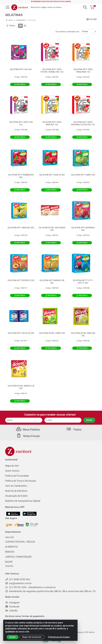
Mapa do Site (12, 466)
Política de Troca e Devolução (21, 481)
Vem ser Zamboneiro (16, 486)
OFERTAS (9, 566)
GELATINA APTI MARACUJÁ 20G (52, 282)
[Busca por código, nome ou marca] (55, 7)
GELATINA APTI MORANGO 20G (83, 229)
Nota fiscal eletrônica (16, 491)
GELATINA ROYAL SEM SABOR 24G (52, 229)
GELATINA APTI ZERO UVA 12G (21, 123)
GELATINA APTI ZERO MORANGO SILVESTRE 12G (83, 123)
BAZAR (9, 562)
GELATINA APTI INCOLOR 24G (21, 333)
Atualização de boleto (16, 496)
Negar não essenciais (32, 639)
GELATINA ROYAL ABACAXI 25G (83, 334)
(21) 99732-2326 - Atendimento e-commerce (30, 587)
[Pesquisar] (85, 7)
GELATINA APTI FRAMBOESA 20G (21, 176)
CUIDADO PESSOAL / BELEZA (20, 542)
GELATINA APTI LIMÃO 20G (83, 175)
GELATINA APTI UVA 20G (21, 69)
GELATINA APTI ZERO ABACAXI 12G (52, 123)
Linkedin (11, 611)
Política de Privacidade (17, 476)
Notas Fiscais (28, 436)
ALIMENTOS (11, 547)
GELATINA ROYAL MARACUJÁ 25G (21, 387)
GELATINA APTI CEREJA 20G (52, 175)
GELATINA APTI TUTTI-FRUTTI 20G (83, 282)
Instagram (12, 603)
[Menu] (8, 7)
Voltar (92, 19)
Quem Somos (12, 471)
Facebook (12, 607)
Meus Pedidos (28, 430)
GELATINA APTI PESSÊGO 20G (21, 280)
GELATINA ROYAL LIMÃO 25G (52, 333)
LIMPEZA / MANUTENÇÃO (18, 557)
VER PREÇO (20, 84)
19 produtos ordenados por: (67, 32)
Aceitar (13, 639)
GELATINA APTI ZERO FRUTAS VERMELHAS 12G (52, 71)
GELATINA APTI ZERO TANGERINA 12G (83, 71)
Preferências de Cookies (59, 639)
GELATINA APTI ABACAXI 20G (21, 228)
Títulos (74, 430)
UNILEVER (10, 537)
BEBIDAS (10, 552)
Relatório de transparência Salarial (23, 501)
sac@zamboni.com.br (18, 583)
